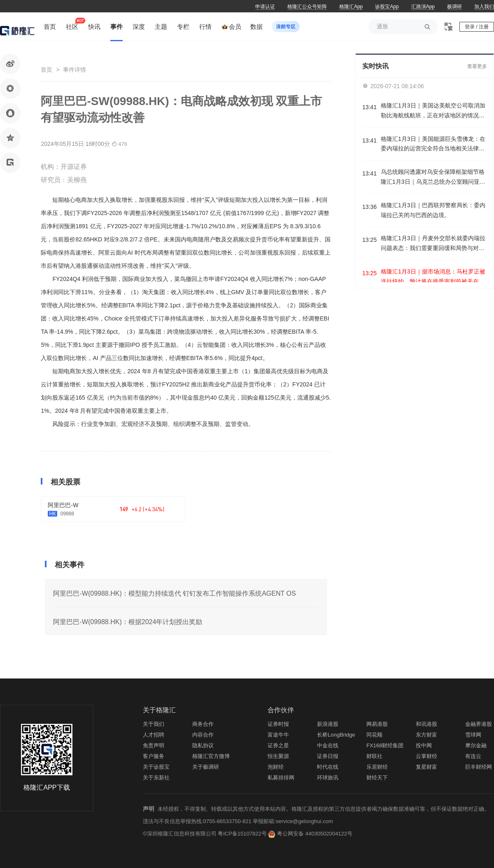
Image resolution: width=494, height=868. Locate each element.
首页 (47, 70)
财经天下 (377, 778)
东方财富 (426, 735)
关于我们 (154, 724)
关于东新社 (156, 778)
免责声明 (154, 745)
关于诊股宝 (156, 767)
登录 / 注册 (477, 27)
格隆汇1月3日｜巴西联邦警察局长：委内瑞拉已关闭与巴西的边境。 (433, 210)
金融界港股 (479, 724)
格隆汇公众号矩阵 (307, 7)
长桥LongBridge (336, 735)
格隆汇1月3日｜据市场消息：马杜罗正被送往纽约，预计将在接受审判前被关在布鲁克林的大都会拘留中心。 (433, 277)
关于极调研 (206, 767)
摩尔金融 (476, 745)
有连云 (473, 756)
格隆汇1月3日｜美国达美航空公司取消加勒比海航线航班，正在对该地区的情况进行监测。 (433, 111)
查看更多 (477, 66)
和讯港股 (426, 724)
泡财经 (276, 767)
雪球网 (473, 735)
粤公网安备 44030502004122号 (315, 834)
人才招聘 (154, 735)
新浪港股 (328, 724)
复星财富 (426, 767)
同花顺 (374, 735)
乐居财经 (377, 767)
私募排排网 (281, 778)
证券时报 (278, 724)
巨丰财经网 (479, 767)
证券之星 (278, 745)
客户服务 (154, 756)
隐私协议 (203, 745)
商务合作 (203, 724)
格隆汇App (351, 7)
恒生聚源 (278, 756)
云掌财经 (426, 756)
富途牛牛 (278, 735)
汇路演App (423, 7)
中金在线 (328, 745)
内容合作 (203, 735)
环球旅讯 (328, 778)
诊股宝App (387, 7)
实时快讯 (375, 66)
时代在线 (328, 767)
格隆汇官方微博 (211, 756)
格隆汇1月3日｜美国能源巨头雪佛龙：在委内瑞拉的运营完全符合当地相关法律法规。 (433, 145)
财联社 (374, 756)
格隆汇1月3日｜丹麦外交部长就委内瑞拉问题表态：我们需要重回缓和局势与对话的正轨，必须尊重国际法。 (433, 244)
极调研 (454, 7)
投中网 (424, 745)
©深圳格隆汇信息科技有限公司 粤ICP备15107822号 (205, 834)
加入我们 (484, 7)
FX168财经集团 (385, 745)
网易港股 (377, 724)
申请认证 (265, 7)
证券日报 (328, 756)
